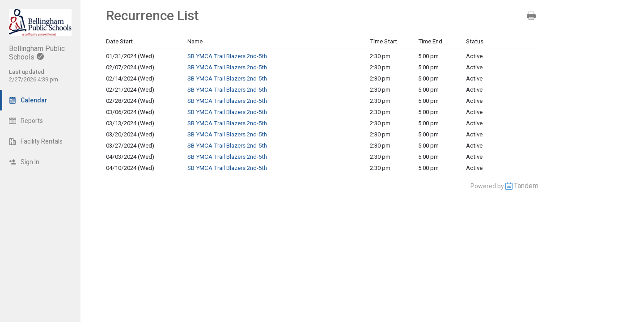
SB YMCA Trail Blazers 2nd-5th (227, 56)
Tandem (526, 186)
